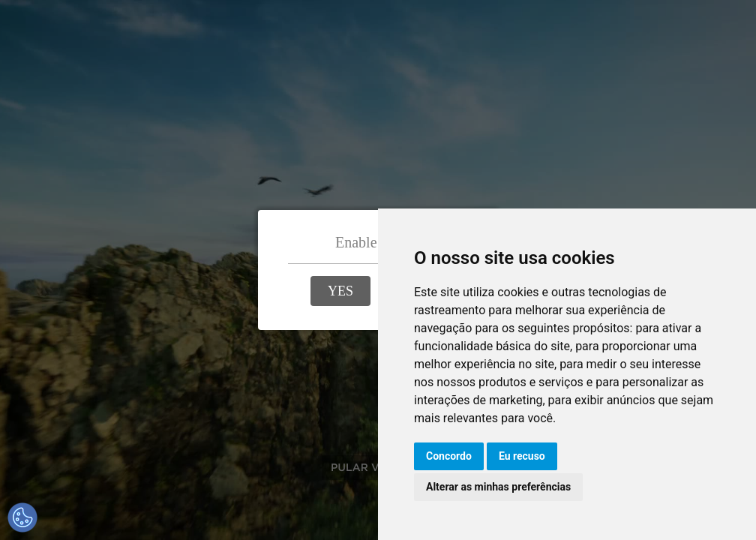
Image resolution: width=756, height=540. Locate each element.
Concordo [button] (449, 456)
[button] (340, 291)
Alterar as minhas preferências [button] (498, 487)
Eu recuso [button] (522, 456)
